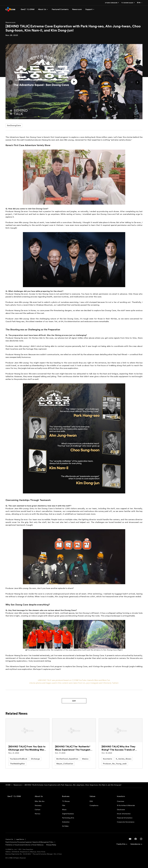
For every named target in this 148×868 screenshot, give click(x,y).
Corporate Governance (126, 822)
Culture (37, 810)
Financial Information (125, 818)
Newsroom (18, 785)
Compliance (94, 806)
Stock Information (124, 814)
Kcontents (108, 759)
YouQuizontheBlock (19, 759)
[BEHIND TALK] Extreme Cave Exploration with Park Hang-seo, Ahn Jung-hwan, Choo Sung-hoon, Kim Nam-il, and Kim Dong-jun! (73, 785)
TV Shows (66, 801)
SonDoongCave (14, 126)
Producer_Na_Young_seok (115, 764)
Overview (121, 801)
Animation (66, 822)
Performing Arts (68, 818)
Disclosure (121, 810)
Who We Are (40, 801)
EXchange (35, 759)
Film (64, 806)
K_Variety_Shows (124, 759)
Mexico (85, 759)
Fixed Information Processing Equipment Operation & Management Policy (29, 842)
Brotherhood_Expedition (67, 759)
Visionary (38, 806)
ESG (91, 801)
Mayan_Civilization (65, 764)
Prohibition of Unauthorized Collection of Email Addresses (24, 845)
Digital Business (68, 814)
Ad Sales (65, 826)
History (37, 814)
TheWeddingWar (17, 764)
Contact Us (9, 839)
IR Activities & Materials (126, 806)
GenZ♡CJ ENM (14, 796)
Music (64, 810)
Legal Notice (20, 839)
